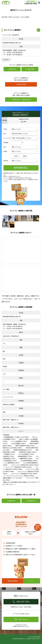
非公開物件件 (30, 69)
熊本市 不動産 (5, 17)
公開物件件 (12, 69)
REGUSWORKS (37, 637)
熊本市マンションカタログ (14, 17)
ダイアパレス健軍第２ (25, 17)
